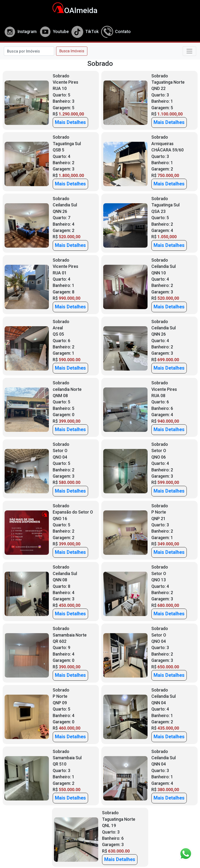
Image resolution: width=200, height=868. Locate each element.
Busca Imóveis (72, 51)
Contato (116, 32)
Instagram (20, 32)
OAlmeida (72, 10)
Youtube (54, 32)
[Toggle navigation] (189, 51)
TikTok (85, 32)
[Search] (29, 51)
